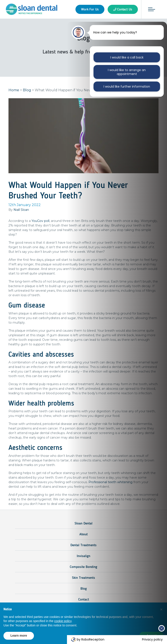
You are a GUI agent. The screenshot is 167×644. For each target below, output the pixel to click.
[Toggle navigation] (152, 9)
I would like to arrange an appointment (127, 72)
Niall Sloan (21, 210)
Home (14, 90)
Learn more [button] (19, 636)
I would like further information (127, 86)
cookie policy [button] (63, 621)
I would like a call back (127, 57)
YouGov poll (40, 221)
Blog (27, 90)
